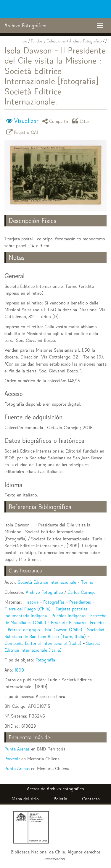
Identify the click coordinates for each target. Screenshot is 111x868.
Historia (31, 602)
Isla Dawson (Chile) (63, 630)
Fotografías (54, 602)
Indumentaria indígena (26, 616)
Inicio (23, 41)
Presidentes (80, 602)
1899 (19, 670)
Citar (82, 121)
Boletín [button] (60, 799)
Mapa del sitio (25, 799)
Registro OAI (23, 132)
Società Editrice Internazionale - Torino (55, 582)
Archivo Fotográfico (86, 41)
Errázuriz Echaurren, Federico (78, 622)
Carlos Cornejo (82, 592)
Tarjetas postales (71, 609)
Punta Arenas (17, 749)
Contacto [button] (91, 799)
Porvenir (12, 759)
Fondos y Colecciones (48, 41)
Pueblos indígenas (69, 616)
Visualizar (26, 121)
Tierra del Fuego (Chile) (28, 609)
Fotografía (45, 660)
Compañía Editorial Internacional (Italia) (43, 643)
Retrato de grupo (24, 630)
